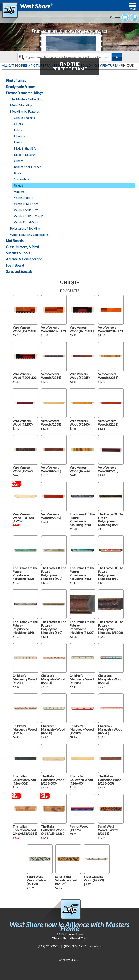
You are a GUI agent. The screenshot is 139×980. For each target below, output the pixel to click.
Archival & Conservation (24, 259)
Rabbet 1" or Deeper (27, 167)
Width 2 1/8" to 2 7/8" (29, 216)
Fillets (18, 130)
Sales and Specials (19, 271)
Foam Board (15, 265)
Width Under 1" (24, 198)
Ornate (19, 161)
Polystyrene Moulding (25, 228)
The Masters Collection (26, 99)
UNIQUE (127, 65)
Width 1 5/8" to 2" (26, 210)
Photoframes (16, 81)
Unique (18, 185)
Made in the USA (25, 148)
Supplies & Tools (18, 253)
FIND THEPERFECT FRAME (70, 66)
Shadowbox (22, 179)
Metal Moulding (21, 105)
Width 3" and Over (26, 222)
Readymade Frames (21, 87)
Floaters (20, 136)
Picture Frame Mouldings (25, 93)
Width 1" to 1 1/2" (26, 204)
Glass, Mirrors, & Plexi (22, 247)
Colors (18, 124)
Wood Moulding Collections (29, 235)
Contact (96, 946)
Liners (18, 142)
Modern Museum (25, 155)
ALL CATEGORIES (15, 65)
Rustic (18, 173)
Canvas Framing (25, 118)
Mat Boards (15, 241)
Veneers (19, 192)
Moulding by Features (25, 111)
